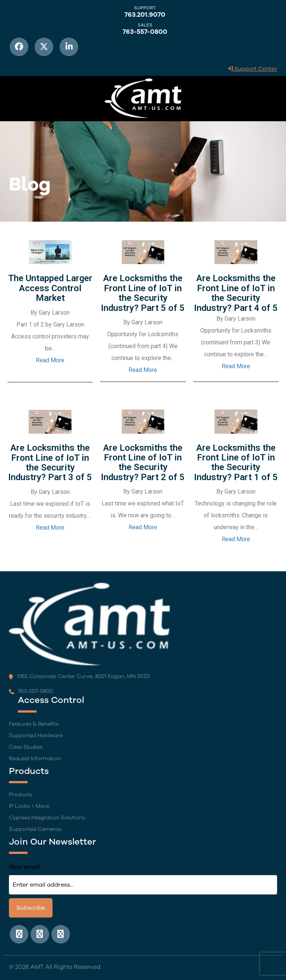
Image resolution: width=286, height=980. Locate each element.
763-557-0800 (145, 32)
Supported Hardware (36, 735)
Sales (145, 25)
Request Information (35, 759)
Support (145, 8)
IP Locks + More (29, 806)
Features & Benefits (34, 724)
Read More (50, 360)
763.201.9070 (145, 15)
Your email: (25, 867)
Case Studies (26, 747)
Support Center (252, 69)
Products (20, 795)
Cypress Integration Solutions (47, 818)
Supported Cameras (35, 829)
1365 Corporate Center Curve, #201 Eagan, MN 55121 (79, 676)
